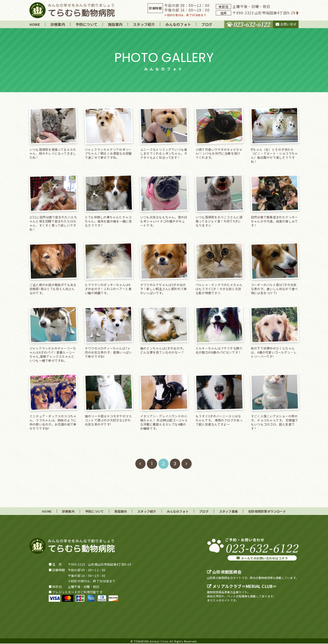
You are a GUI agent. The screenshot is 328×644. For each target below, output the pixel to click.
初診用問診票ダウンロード (267, 511)
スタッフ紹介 (144, 24)
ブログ (207, 24)
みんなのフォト (178, 24)
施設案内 (115, 24)
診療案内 (58, 24)
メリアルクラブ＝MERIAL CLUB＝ (245, 586)
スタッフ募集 (228, 511)
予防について (86, 24)
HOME (35, 24)
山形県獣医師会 (227, 572)
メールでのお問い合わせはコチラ (264, 558)
